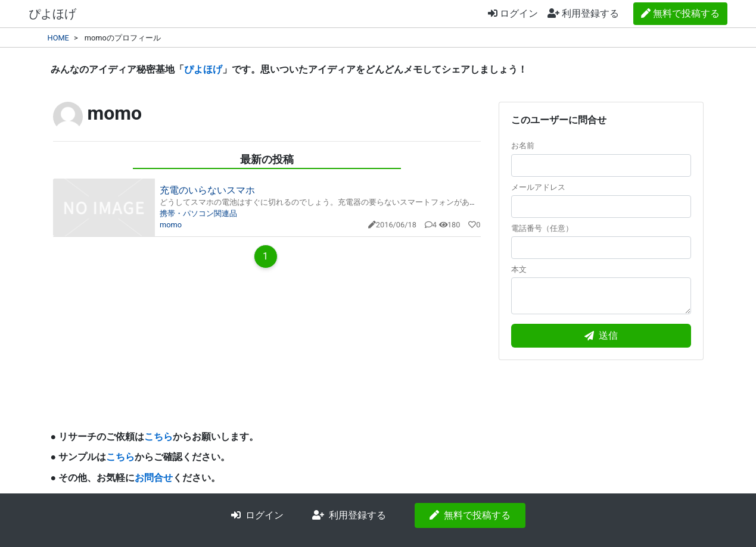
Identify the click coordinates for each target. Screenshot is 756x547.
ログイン (513, 13)
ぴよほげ (52, 14)
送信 (601, 335)
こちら (158, 437)
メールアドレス (601, 200)
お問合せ (154, 478)
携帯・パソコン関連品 (198, 213)
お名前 (601, 159)
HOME (58, 38)
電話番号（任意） (601, 241)
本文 (601, 290)
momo (171, 225)
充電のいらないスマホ (207, 190)
